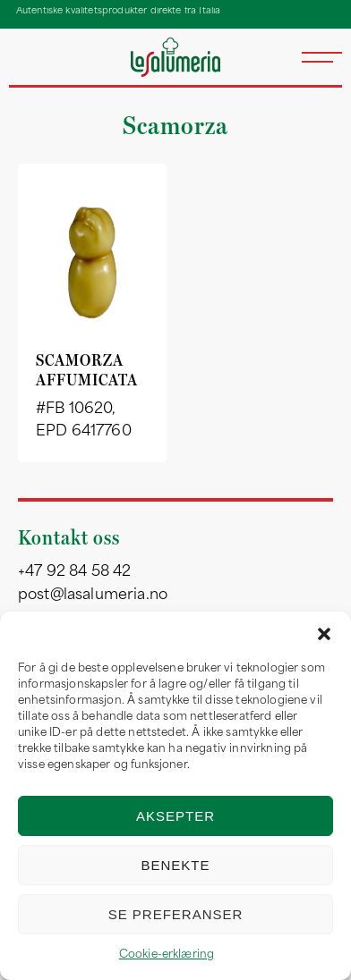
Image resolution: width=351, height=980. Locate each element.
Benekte (175, 865)
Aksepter (175, 816)
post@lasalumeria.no (93, 596)
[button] (324, 634)
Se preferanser (176, 914)
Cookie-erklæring (167, 955)
